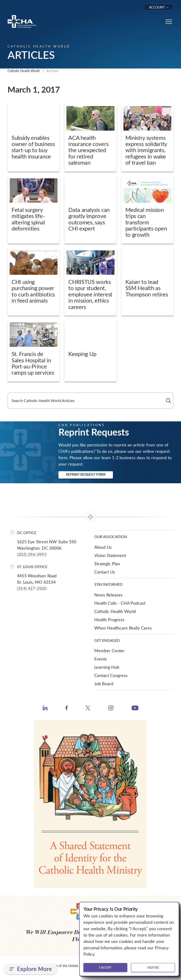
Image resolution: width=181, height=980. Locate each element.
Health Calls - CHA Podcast (120, 603)
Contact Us (105, 572)
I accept (105, 967)
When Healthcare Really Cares (123, 628)
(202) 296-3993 (32, 555)
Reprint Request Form (86, 475)
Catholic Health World (26, 71)
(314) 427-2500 (32, 589)
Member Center (109, 651)
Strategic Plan (107, 564)
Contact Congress (111, 676)
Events (101, 659)
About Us (103, 547)
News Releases (108, 595)
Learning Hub (107, 668)
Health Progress (109, 620)
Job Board (104, 684)
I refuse (153, 967)
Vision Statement (110, 556)
